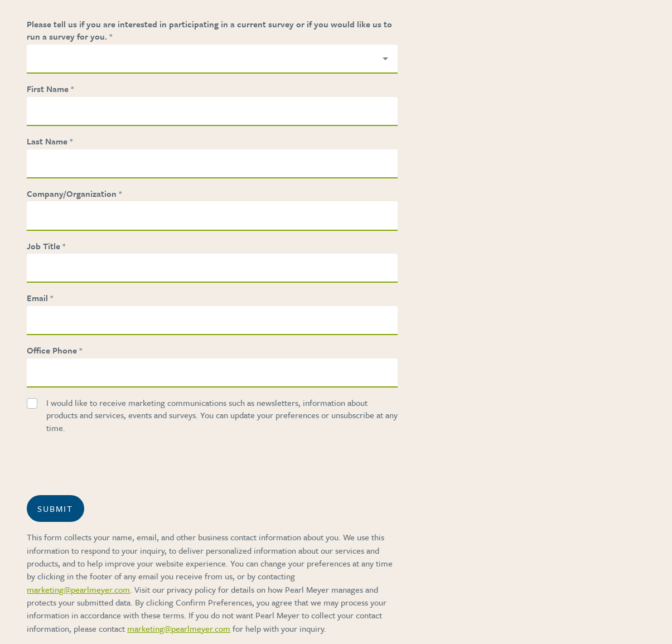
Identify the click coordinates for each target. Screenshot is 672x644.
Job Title (43, 246)
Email (37, 298)
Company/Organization (72, 193)
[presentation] (132, 464)
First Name (48, 89)
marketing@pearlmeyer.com (78, 589)
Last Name (47, 141)
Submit (55, 509)
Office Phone (52, 350)
